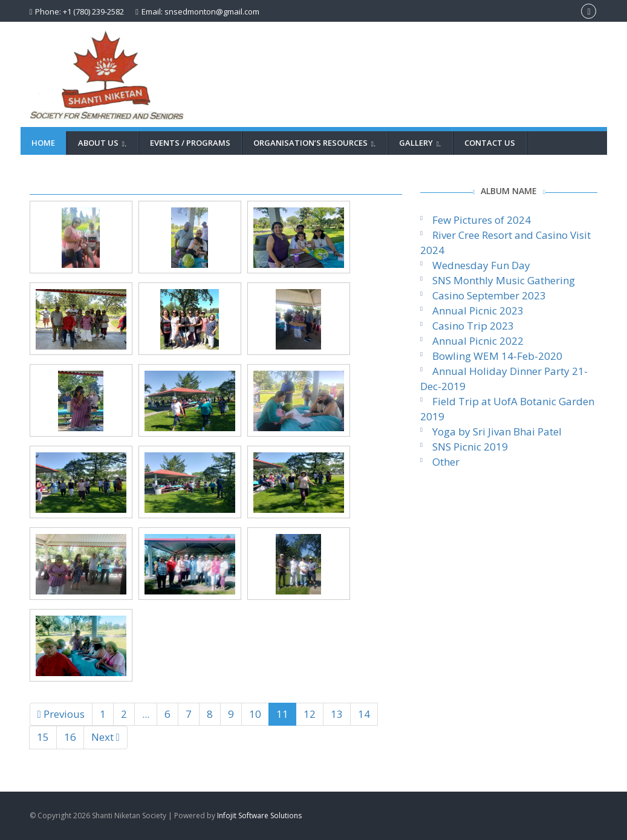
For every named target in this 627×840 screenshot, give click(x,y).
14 (364, 714)
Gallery (422, 143)
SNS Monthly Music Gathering (504, 280)
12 (310, 714)
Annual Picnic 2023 (478, 311)
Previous (61, 714)
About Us (104, 143)
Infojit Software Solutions (259, 816)
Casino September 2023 (489, 295)
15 (43, 737)
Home (43, 143)
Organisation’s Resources (316, 143)
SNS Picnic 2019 (470, 447)
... (146, 714)
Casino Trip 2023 (473, 326)
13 (337, 714)
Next (106, 737)
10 (255, 714)
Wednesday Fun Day (481, 265)
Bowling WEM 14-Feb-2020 (497, 356)
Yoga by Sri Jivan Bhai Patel (497, 431)
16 (70, 737)
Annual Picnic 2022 (478, 341)
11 (282, 714)
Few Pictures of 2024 (482, 220)
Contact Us (490, 143)
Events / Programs (190, 143)
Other (446, 462)
